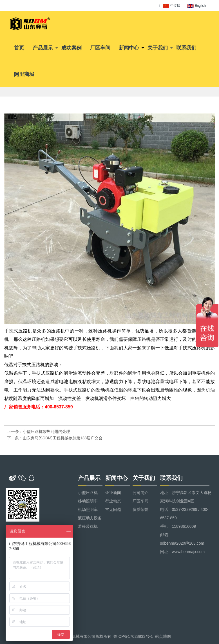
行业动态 (113, 501)
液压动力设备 (90, 518)
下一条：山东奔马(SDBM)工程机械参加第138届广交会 (55, 438)
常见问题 (113, 509)
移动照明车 (88, 501)
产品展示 (43, 48)
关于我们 (158, 48)
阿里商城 (24, 74)
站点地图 (163, 636)
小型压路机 (88, 493)
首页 (19, 48)
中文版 (172, 6)
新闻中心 (129, 48)
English (196, 6)
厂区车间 (100, 48)
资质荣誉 (140, 509)
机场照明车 (88, 509)
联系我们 (186, 48)
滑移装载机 (88, 526)
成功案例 (71, 48)
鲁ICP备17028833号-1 (133, 636)
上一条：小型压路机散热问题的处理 (39, 431)
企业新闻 (113, 493)
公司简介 (140, 493)
